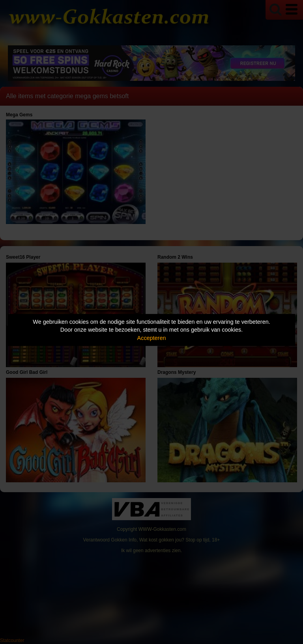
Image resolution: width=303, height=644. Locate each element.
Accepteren (152, 338)
